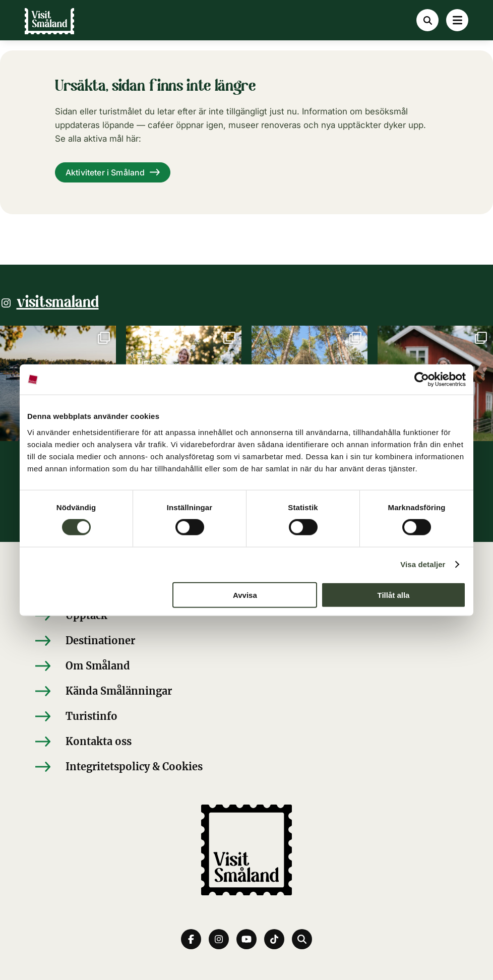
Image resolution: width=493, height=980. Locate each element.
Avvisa (245, 595)
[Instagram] (219, 939)
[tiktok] (274, 939)
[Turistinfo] (246, 716)
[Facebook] (191, 939)
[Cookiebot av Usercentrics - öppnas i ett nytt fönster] (422, 380)
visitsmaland (58, 303)
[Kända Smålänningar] (246, 691)
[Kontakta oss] (246, 742)
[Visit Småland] (49, 25)
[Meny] (457, 20)
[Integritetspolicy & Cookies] (246, 767)
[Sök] (427, 20)
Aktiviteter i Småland (105, 172)
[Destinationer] (246, 641)
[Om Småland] (246, 666)
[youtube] (246, 939)
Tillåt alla (393, 595)
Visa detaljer (423, 564)
